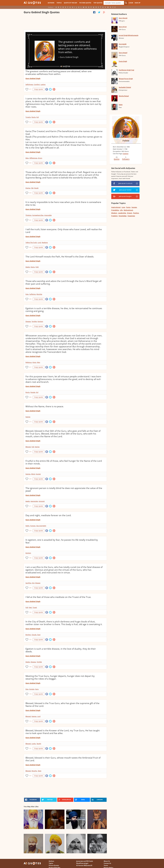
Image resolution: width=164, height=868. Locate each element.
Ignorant (42, 501)
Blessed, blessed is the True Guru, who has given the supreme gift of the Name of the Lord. (62, 705)
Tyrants (28, 117)
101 (30, 748)
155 (30, 639)
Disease (28, 321)
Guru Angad (123, 53)
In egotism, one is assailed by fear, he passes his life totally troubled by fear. (62, 541)
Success (134, 207)
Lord (39, 242)
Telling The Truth (31, 242)
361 (30, 220)
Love (123, 207)
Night (27, 526)
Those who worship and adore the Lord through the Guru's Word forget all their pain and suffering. (63, 282)
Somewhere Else (38, 215)
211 (30, 506)
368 (30, 247)
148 (30, 667)
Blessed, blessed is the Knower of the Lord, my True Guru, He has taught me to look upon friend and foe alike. (63, 732)
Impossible (48, 215)
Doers (33, 267)
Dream (130, 213)
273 (30, 422)
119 (30, 721)
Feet (30, 607)
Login (131, 3)
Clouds (34, 635)
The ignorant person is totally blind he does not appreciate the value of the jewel (64, 489)
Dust (39, 635)
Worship (39, 294)
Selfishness (29, 84)
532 (30, 122)
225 (30, 531)
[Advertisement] (65, 22)
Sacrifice (28, 583)
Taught (39, 744)
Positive (136, 213)
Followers (126, 159)
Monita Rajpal (124, 96)
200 (30, 588)
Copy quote (39, 89)
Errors (40, 158)
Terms (106, 865)
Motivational (128, 210)
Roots (34, 117)
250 (30, 299)
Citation (126, 154)
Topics (59, 3)
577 (30, 89)
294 (30, 397)
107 (30, 776)
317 (30, 367)
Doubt (36, 188)
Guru (37, 689)
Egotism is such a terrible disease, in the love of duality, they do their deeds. (61, 650)
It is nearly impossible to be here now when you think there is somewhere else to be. (63, 203)
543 (30, 163)
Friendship (115, 210)
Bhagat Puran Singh (126, 79)
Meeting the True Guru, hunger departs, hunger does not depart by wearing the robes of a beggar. (60, 677)
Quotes (117, 159)
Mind (33, 474)
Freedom (114, 216)
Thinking (28, 215)
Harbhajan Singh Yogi (126, 70)
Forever (33, 526)
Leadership (122, 213)
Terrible (34, 321)
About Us (107, 861)
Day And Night (41, 526)
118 (30, 694)
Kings (34, 362)
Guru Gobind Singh (33, 78)
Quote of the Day (70, 3)
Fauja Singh (123, 61)
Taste (40, 771)
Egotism (40, 321)
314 (30, 272)
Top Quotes (98, 3)
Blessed (28, 447)
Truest (35, 607)
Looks (34, 744)
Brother (28, 635)
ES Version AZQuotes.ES (84, 865)
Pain (27, 294)
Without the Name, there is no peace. (45, 406)
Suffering (32, 294)
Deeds (28, 267)
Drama (28, 188)
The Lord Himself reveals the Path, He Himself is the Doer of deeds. (60, 257)
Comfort (37, 84)
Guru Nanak (123, 18)
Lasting (43, 84)
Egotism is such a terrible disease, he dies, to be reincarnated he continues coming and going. (64, 310)
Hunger (38, 474)
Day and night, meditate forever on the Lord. (48, 515)
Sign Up (137, 3)
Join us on (125, 183)
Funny (128, 207)
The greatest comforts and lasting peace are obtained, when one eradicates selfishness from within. (59, 73)
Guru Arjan (123, 27)
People (33, 392)
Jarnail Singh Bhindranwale (129, 35)
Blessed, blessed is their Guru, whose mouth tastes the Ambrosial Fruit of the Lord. (63, 759)
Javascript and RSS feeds (85, 861)
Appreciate (34, 501)
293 (30, 452)
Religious (29, 362)
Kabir (121, 105)
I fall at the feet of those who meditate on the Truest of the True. (58, 597)
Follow (126, 141)
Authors (51, 3)
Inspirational (116, 207)
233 (30, 479)
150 (30, 612)
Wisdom (114, 213)
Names (28, 417)
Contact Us (107, 863)
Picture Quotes (85, 3)
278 (30, 326)
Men (27, 158)
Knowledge (123, 216)
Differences (33, 158)
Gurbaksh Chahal (125, 87)
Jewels (28, 501)
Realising (45, 242)
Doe (27, 689)
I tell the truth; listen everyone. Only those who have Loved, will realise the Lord (64, 231)
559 (30, 193)
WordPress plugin (82, 863)
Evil (38, 117)
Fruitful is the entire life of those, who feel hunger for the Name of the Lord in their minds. (64, 462)
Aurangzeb (123, 44)
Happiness (131, 216)
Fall (32, 188)
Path (37, 267)
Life (121, 210)
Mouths (34, 771)
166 (30, 558)
